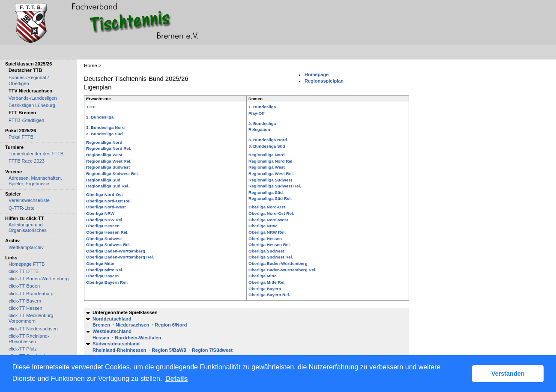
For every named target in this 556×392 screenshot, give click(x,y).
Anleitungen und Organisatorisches (28, 227)
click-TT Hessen (25, 308)
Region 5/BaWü (169, 350)
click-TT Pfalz (23, 349)
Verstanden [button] (508, 374)
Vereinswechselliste (29, 200)
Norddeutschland (112, 319)
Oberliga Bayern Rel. (107, 282)
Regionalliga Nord (104, 142)
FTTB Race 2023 (27, 161)
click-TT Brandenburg (31, 294)
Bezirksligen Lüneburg (32, 105)
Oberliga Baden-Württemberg (116, 251)
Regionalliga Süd (103, 180)
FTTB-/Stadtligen (26, 120)
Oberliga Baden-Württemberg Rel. (120, 257)
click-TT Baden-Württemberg (39, 279)
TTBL (91, 107)
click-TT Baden (24, 286)
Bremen (101, 325)
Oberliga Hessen (103, 226)
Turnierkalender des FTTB (36, 154)
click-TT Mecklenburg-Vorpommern (32, 318)
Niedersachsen (132, 325)
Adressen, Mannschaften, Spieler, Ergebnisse (35, 181)
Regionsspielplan (324, 81)
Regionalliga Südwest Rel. (112, 174)
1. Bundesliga (262, 107)
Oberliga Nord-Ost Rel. (109, 201)
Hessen (101, 338)
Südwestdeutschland (116, 344)
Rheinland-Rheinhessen (119, 350)
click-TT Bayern (25, 301)
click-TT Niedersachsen (33, 329)
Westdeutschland (112, 331)
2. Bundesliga (100, 117)
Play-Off (257, 113)
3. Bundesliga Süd (105, 134)
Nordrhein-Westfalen (138, 338)
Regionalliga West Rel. (109, 161)
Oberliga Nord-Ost (105, 195)
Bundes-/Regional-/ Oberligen (29, 80)
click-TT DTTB (24, 271)
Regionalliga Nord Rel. (109, 148)
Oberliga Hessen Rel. (107, 232)
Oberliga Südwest (104, 239)
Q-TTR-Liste (22, 208)
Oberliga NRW (100, 213)
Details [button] (176, 379)
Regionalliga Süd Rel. (108, 186)
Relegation (259, 129)
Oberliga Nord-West (106, 207)
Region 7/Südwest (212, 350)
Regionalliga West (104, 155)
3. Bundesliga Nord (105, 127)
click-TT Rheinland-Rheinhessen (29, 339)
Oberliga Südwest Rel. (108, 245)
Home (91, 65)
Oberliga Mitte (100, 263)
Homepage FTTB (27, 264)
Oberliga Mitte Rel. (105, 270)
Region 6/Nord (171, 325)
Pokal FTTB (21, 137)
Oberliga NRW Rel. (105, 220)
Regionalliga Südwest (108, 167)
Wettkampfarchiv (26, 247)
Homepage (317, 74)
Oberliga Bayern (102, 276)
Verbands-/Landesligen (33, 98)
